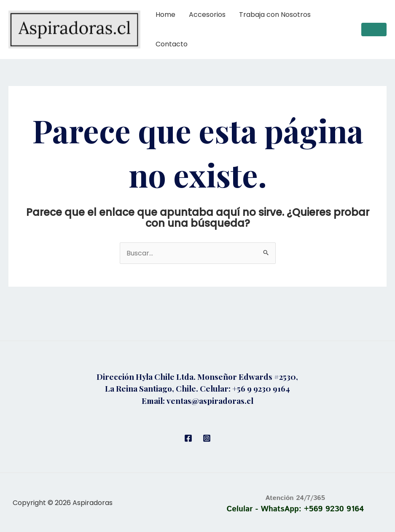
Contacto (172, 44)
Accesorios (207, 15)
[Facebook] (188, 438)
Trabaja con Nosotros (275, 15)
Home (165, 15)
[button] (374, 30)
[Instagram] (207, 438)
